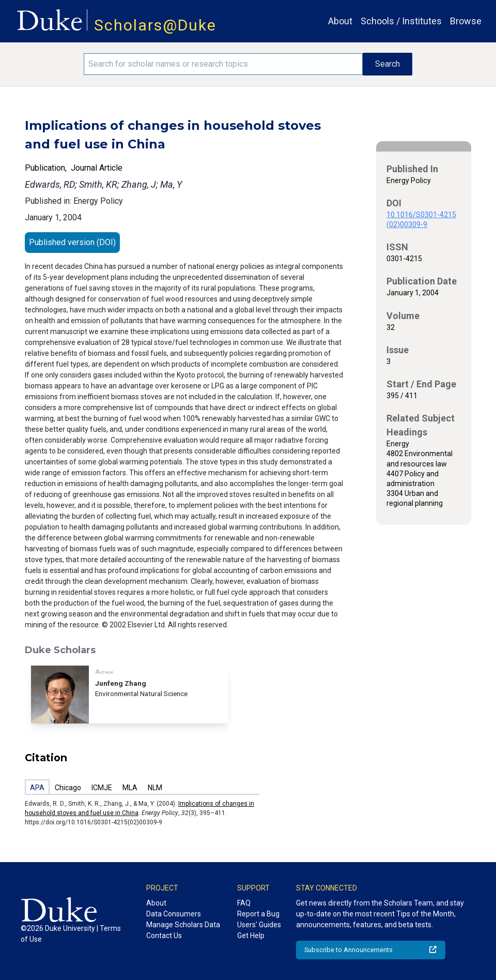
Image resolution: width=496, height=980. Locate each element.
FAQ (244, 903)
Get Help (251, 936)
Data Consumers (174, 914)
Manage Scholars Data (183, 925)
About (340, 21)
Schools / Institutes (401, 21)
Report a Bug (258, 914)
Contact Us (164, 936)
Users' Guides (259, 925)
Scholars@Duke (155, 25)
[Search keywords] (223, 64)
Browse (466, 21)
